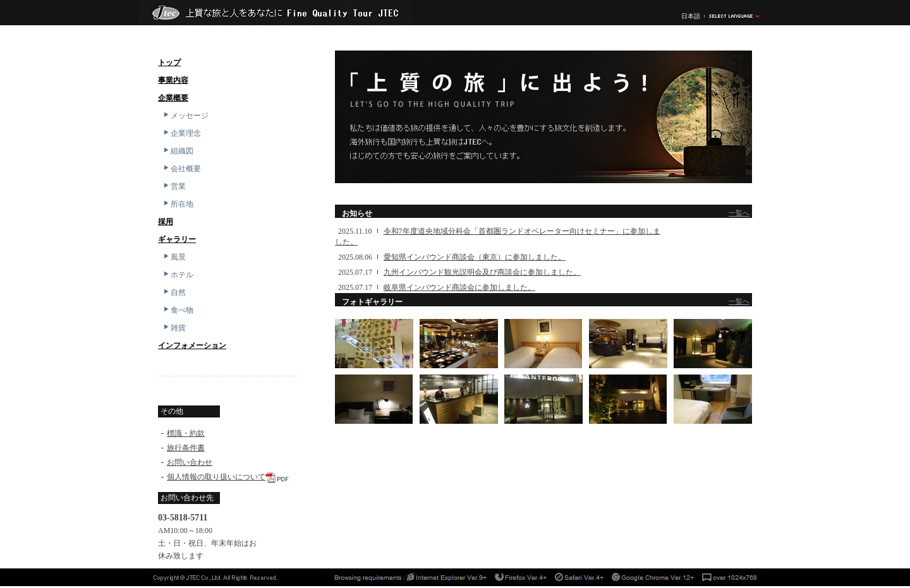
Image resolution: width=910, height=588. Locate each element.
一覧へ (739, 213)
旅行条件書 (186, 448)
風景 (174, 257)
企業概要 (173, 98)
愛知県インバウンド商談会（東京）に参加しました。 (475, 257)
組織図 (178, 151)
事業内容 (173, 80)
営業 (174, 186)
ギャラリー (177, 239)
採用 (166, 222)
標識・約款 (186, 433)
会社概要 (181, 169)
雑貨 (174, 328)
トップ (169, 63)
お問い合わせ (190, 462)
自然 (174, 292)
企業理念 (181, 133)
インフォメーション (192, 345)
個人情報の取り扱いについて (216, 477)
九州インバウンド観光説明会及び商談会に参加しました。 (482, 272)
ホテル (178, 275)
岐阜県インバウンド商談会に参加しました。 (459, 287)
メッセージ (185, 116)
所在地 (178, 204)
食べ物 (178, 310)
